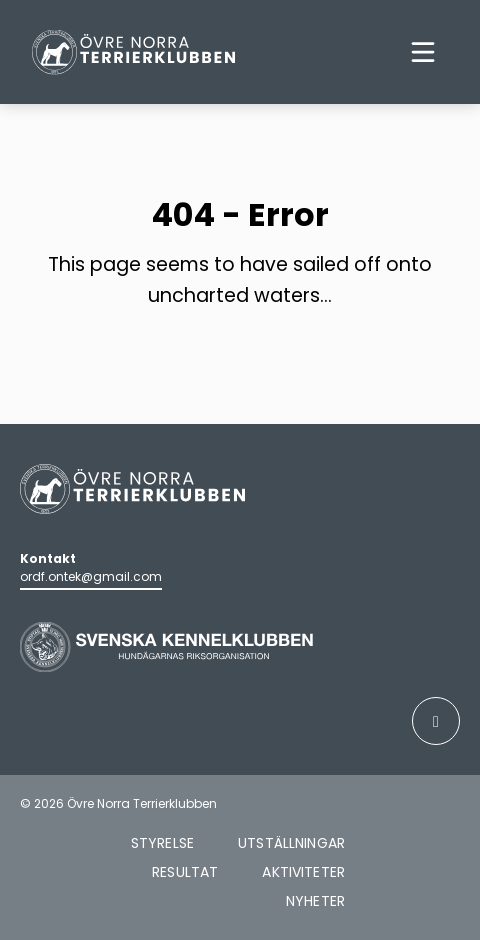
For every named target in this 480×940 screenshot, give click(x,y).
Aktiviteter (303, 872)
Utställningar (291, 843)
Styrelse (162, 843)
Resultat (185, 872)
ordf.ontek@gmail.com (91, 576)
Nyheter (315, 901)
